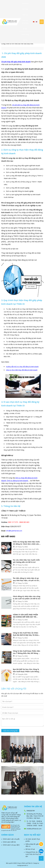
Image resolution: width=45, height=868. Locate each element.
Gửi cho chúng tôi (10, 731)
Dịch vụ (25, 15)
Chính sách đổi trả (9, 842)
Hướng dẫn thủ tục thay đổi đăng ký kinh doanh (22, 367)
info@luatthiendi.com (34, 829)
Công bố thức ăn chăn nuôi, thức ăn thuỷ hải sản (34, 854)
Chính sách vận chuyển (11, 839)
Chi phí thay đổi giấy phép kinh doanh (16, 62)
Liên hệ (25, 40)
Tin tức (25, 29)
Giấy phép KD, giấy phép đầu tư (35, 845)
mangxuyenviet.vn (23, 865)
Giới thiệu (25, 9)
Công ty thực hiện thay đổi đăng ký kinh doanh (22, 370)
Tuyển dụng (25, 34)
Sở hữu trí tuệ (30, 849)
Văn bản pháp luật (25, 22)
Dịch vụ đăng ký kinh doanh (17, 481)
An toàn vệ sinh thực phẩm (33, 840)
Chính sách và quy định (11, 845)
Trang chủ (25, 3)
